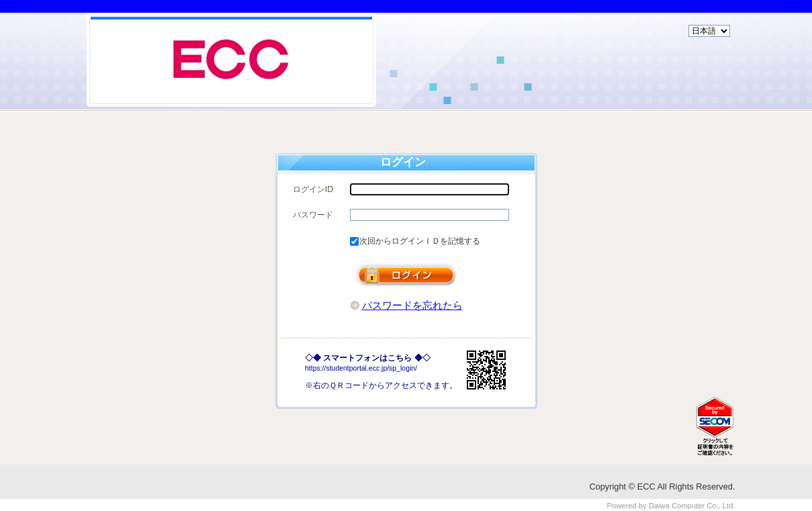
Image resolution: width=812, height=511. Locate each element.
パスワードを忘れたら (412, 306)
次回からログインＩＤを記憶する (420, 241)
